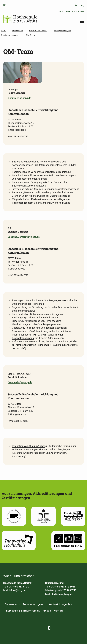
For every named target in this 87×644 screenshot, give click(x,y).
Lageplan (66, 604)
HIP (35, 335)
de (5, 5)
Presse (47, 611)
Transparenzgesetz (34, 604)
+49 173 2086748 (67, 590)
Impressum (11, 611)
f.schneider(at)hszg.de (20, 382)
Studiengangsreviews (56, 300)
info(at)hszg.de (17, 590)
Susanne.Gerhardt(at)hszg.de (24, 237)
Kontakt (53, 604)
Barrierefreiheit (30, 611)
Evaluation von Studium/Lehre (28, 446)
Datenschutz (12, 604)
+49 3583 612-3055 (65, 587)
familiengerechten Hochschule (33, 345)
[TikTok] (43, 628)
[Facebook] (6, 628)
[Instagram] (35, 628)
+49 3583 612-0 (21, 587)
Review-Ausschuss (41, 199)
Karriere (59, 611)
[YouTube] (28, 628)
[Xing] (21, 628)
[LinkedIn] (13, 628)
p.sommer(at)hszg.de (19, 98)
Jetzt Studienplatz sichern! (70, 11)
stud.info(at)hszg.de (62, 594)
